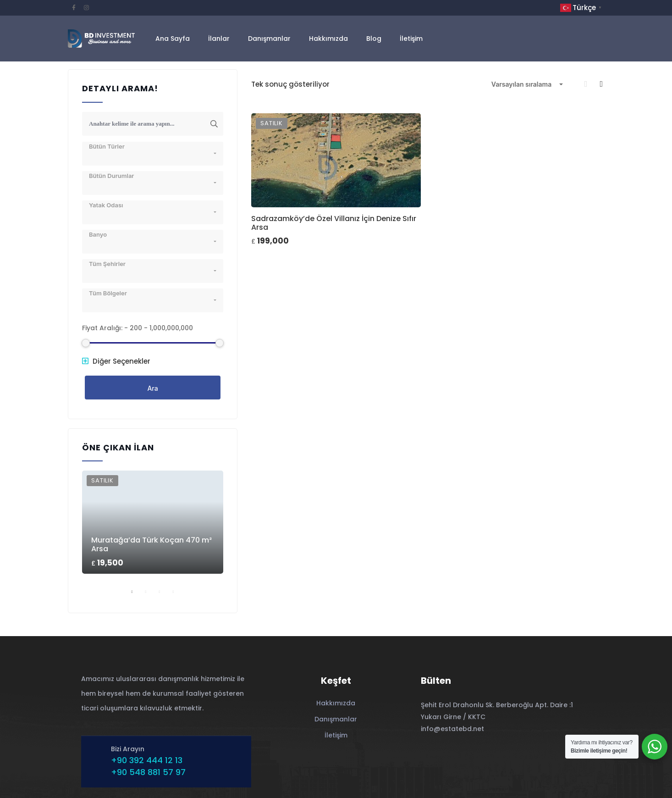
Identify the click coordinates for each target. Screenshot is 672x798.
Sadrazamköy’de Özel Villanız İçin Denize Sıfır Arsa (334, 223)
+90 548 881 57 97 (148, 772)
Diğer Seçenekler (116, 361)
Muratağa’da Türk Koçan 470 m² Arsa (151, 544)
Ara (152, 388)
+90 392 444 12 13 (147, 760)
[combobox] (527, 84)
